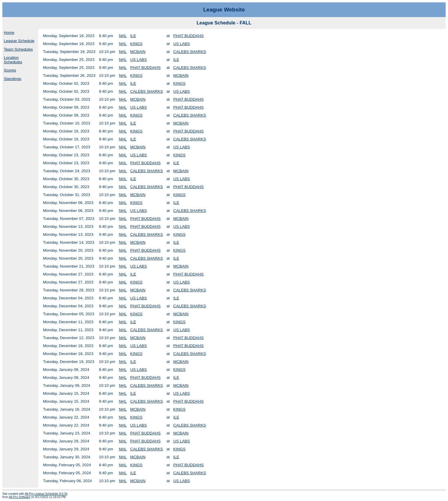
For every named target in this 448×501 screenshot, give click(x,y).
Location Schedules (13, 60)
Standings (13, 79)
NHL (123, 36)
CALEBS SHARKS (190, 52)
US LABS (181, 44)
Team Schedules (18, 49)
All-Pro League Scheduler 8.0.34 (46, 494)
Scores (10, 70)
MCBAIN (138, 52)
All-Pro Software (19, 497)
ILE (133, 36)
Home (9, 33)
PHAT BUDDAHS (188, 36)
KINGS (136, 44)
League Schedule (19, 41)
